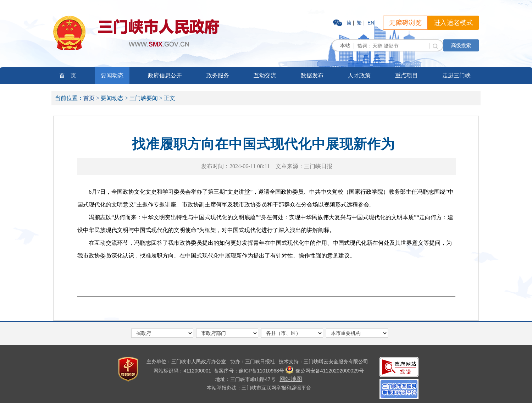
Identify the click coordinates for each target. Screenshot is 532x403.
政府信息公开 (165, 75)
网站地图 (291, 379)
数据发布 (312, 75)
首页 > (91, 98)
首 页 (68, 75)
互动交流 (265, 75)
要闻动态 (112, 75)
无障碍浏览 (405, 23)
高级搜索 (461, 45)
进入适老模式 (453, 23)
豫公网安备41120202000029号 (325, 371)
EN (371, 23)
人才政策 (359, 75)
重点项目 (406, 75)
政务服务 (218, 75)
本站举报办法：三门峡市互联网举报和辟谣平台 (259, 388)
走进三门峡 (456, 75)
